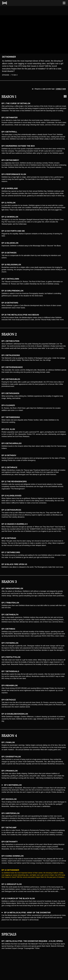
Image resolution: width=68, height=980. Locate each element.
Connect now (61, 89)
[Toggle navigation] (64, 3)
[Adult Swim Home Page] (8, 3)
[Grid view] (65, 96)
